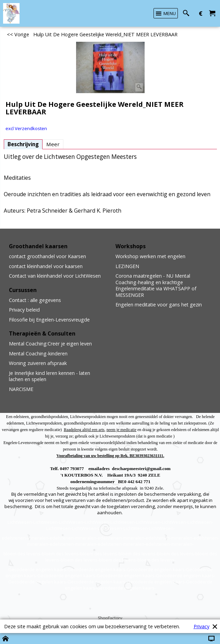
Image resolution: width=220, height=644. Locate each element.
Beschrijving (23, 144)
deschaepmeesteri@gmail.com (141, 469)
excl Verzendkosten (26, 128)
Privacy (201, 626)
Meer (53, 144)
